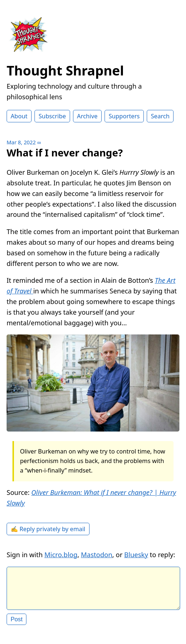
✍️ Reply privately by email (48, 529)
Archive (87, 116)
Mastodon (97, 555)
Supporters (124, 116)
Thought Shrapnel (65, 71)
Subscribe (52, 116)
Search (160, 116)
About (19, 116)
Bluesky (136, 555)
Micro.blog (61, 555)
